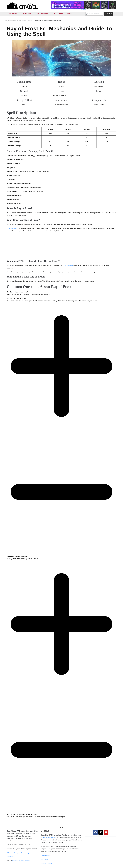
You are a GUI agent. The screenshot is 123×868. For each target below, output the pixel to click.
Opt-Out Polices (46, 863)
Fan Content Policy (50, 838)
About (70, 14)
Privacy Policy (46, 855)
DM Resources (44, 14)
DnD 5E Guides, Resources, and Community (16, 20)
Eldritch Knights (12, 228)
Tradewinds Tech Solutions (21, 861)
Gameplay (28, 14)
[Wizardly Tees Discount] (83, 9)
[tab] (61, 293)
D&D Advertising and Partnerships (18, 853)
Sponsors (83, 10)
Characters (14, 14)
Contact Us (11, 857)
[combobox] (94, 14)
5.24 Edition (59, 14)
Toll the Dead (68, 265)
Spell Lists (30, 20)
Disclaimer (44, 859)
